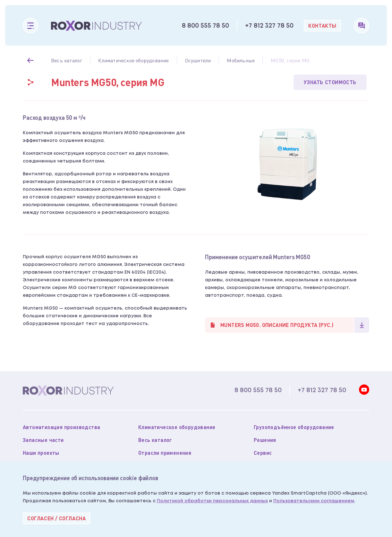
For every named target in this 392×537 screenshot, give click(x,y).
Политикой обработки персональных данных (212, 501)
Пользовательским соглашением (314, 501)
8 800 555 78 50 (205, 26)
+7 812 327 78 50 (269, 26)
